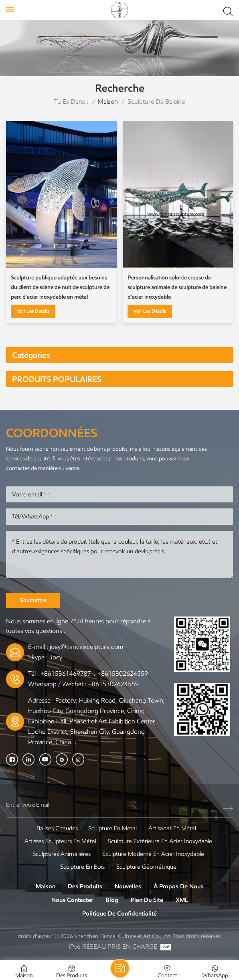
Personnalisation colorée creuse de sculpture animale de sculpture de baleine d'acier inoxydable (177, 287)
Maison (108, 101)
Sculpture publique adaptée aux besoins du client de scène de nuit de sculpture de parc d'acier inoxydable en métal (60, 287)
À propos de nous (178, 886)
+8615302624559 (113, 684)
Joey (56, 657)
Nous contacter (72, 900)
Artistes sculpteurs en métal (60, 841)
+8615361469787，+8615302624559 (94, 674)
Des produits (85, 886)
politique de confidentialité (119, 914)
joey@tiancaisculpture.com (86, 647)
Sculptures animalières (62, 854)
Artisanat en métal (172, 828)
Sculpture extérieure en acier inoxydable (160, 841)
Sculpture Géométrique (146, 867)
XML (182, 900)
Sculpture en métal (112, 828)
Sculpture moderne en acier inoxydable (153, 854)
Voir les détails (33, 311)
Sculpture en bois (82, 867)
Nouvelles (128, 886)
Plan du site (147, 900)
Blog (112, 900)
